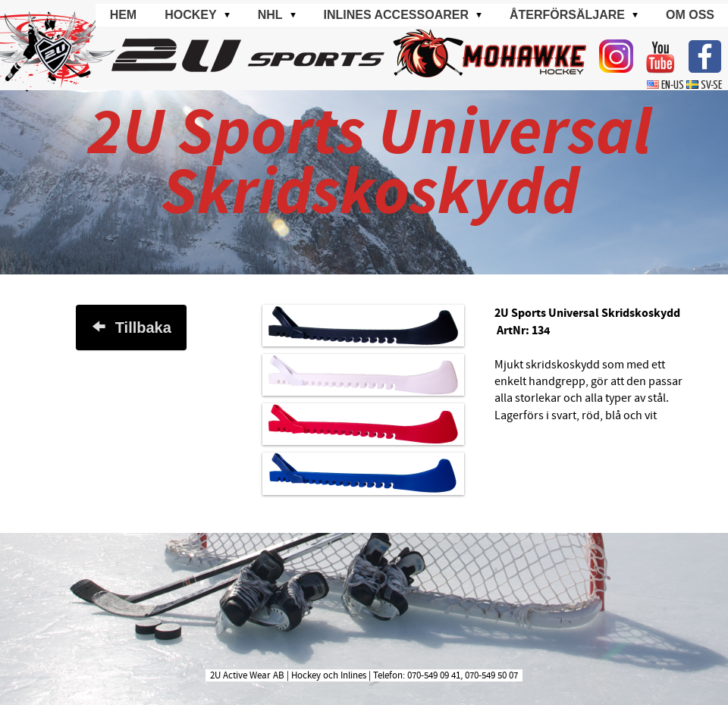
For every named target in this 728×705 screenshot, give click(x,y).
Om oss (690, 15)
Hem (124, 15)
